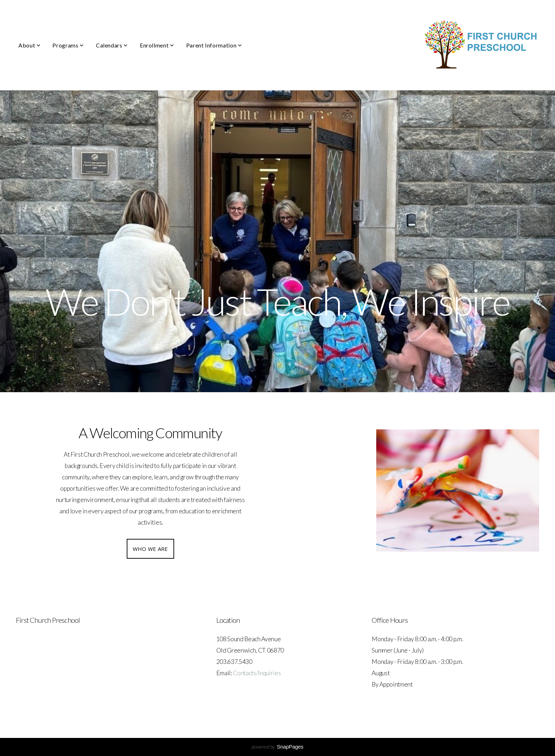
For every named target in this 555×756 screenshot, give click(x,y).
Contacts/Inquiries (257, 673)
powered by (277, 747)
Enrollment (157, 45)
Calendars (112, 45)
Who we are (150, 549)
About (29, 45)
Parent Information (214, 45)
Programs (68, 45)
